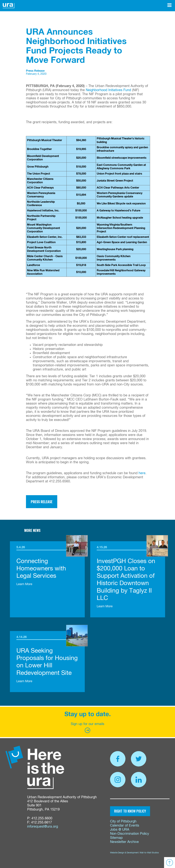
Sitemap (116, 838)
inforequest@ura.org (43, 827)
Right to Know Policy (130, 811)
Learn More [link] (24, 584)
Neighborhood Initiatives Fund (108, 90)
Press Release (42, 502)
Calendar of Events (125, 826)
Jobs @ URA (120, 830)
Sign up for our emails (87, 728)
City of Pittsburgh (123, 822)
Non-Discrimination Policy (130, 834)
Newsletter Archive (124, 842)
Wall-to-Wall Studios (149, 853)
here (142, 473)
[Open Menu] (169, 5)
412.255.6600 (42, 818)
